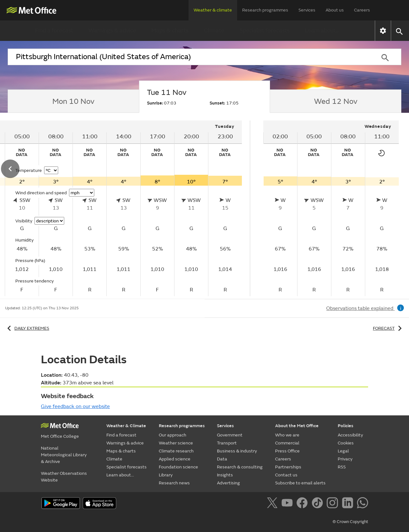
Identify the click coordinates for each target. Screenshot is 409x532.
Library (166, 475)
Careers (362, 10)
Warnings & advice (112, 31)
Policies (346, 426)
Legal (343, 451)
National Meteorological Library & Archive (64, 455)
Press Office (287, 451)
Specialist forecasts (265, 31)
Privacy (345, 459)
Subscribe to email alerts (300, 483)
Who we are (287, 435)
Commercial (287, 443)
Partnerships (288, 467)
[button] (399, 31)
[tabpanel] (331, 208)
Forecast (388, 328)
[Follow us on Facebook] (303, 504)
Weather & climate (213, 10)
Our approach (173, 435)
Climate (214, 31)
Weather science (176, 443)
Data (222, 459)
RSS (342, 467)
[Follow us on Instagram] (333, 504)
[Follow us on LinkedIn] (349, 504)
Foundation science (178, 467)
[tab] (73, 101)
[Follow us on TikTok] (318, 504)
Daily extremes (27, 328)
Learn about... (322, 31)
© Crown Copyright (350, 522)
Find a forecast (54, 31)
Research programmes (265, 10)
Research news (174, 483)
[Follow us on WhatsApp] (363, 504)
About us (335, 10)
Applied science (175, 459)
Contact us (286, 475)
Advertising (228, 483)
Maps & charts (170, 31)
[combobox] (188, 57)
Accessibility (350, 435)
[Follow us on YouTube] (288, 504)
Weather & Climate (126, 426)
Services (307, 10)
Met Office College (60, 436)
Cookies (346, 443)
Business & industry (237, 451)
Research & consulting (240, 467)
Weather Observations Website (64, 477)
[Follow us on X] (273, 504)
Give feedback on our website (75, 406)
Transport (227, 443)
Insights (225, 475)
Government (230, 435)
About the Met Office (297, 426)
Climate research (176, 451)
